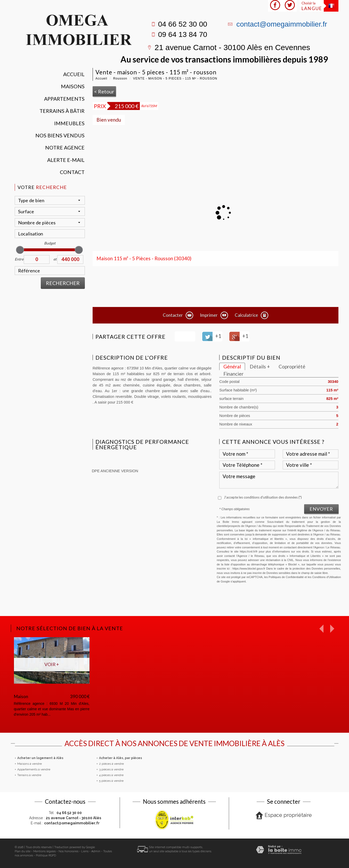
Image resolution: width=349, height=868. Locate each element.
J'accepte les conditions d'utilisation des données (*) (263, 497)
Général (232, 366)
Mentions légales (44, 851)
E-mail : (65, 823)
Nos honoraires (68, 851)
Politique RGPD (46, 855)
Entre (19, 259)
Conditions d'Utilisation (326, 577)
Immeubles (69, 123)
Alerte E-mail (66, 160)
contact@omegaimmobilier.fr (282, 24)
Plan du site (23, 851)
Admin (96, 851)
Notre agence (65, 148)
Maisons (73, 86)
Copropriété (292, 366)
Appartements (64, 99)
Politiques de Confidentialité (286, 577)
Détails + (260, 366)
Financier (233, 374)
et (55, 259)
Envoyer (321, 509)
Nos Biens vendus (60, 135)
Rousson (120, 78)
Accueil (74, 74)
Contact (72, 172)
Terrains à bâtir (62, 111)
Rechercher (63, 283)
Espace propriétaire (284, 815)
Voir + (52, 664)
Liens (85, 851)
